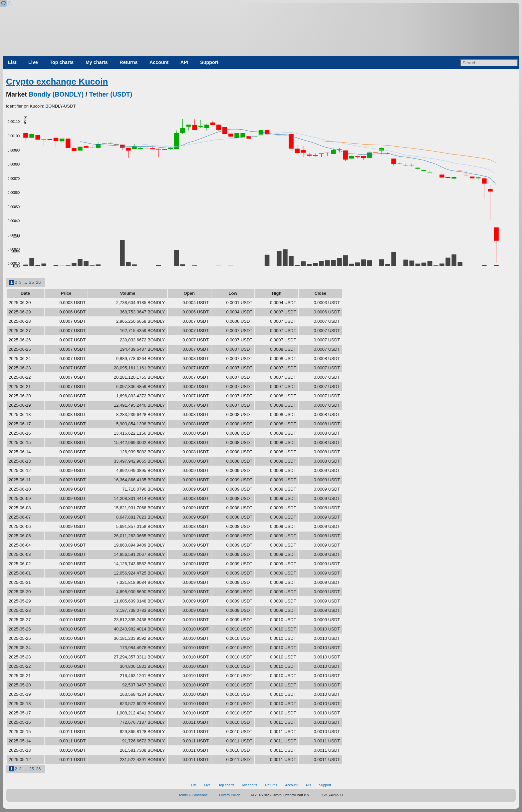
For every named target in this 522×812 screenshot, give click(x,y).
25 (32, 282)
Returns (129, 62)
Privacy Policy (229, 795)
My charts (97, 62)
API (184, 62)
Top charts (62, 62)
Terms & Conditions (193, 795)
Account (159, 62)
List (12, 62)
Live (33, 62)
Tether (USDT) (111, 94)
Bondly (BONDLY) (56, 94)
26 (38, 282)
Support (209, 62)
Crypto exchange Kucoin (57, 82)
